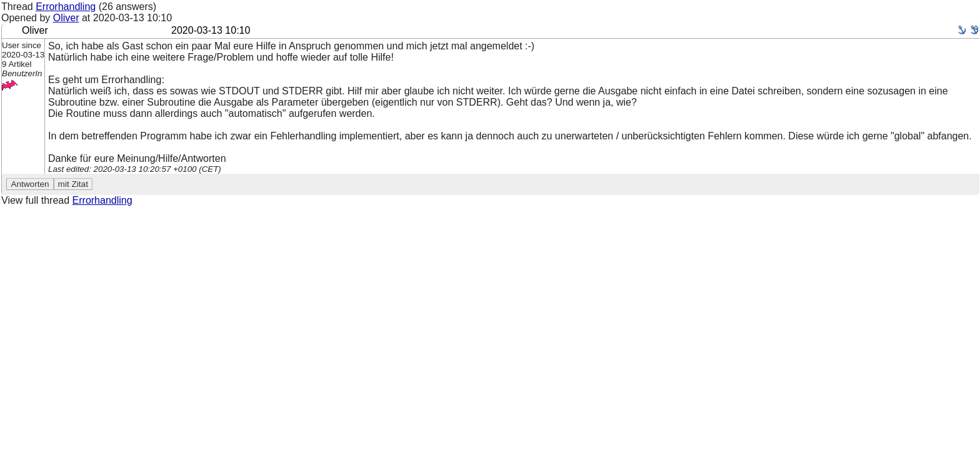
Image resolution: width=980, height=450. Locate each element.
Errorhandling (66, 7)
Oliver (66, 18)
